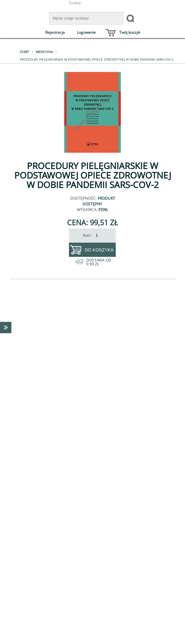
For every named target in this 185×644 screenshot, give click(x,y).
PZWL (103, 210)
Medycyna (44, 52)
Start (25, 52)
